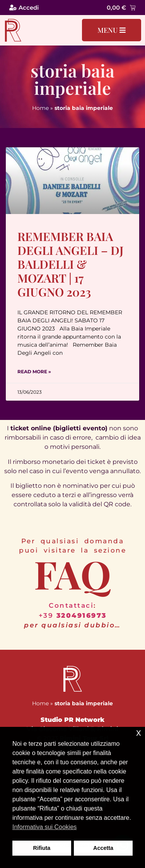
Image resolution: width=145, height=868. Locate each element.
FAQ (72, 574)
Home (40, 108)
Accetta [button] (103, 848)
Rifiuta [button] (42, 848)
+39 (73, 615)
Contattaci (71, 605)
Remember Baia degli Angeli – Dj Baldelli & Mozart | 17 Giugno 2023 (71, 264)
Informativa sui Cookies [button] (44, 827)
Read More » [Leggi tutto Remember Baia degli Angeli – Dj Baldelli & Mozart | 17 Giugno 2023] (34, 372)
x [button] (139, 732)
